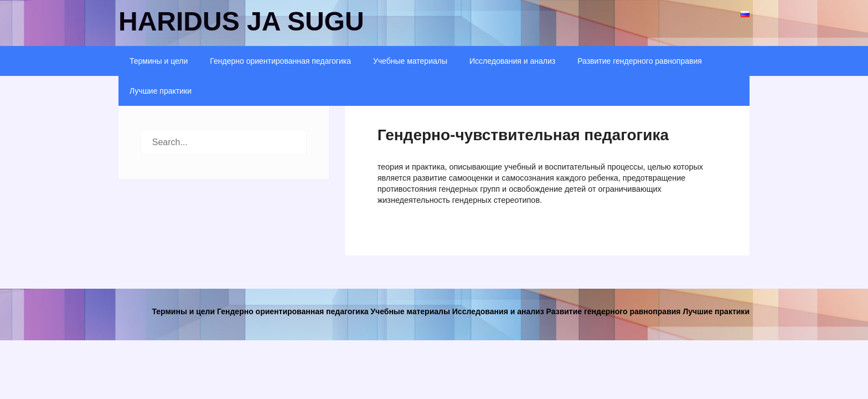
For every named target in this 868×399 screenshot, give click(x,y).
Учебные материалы (410, 61)
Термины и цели (159, 61)
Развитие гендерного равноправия (640, 61)
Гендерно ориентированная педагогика (280, 61)
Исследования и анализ (512, 61)
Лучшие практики (161, 91)
